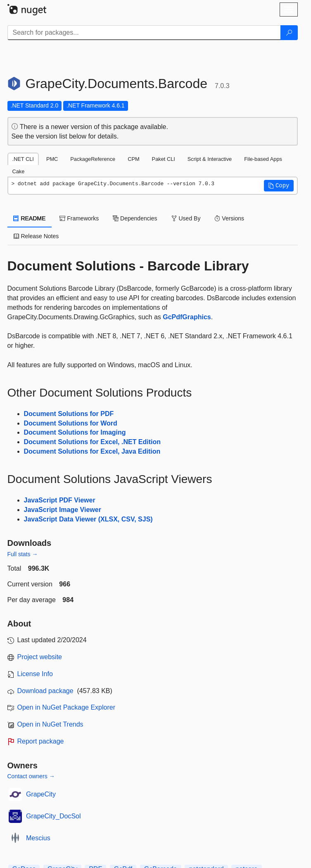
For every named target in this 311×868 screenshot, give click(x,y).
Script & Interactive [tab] (210, 159)
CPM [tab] (133, 159)
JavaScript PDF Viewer (60, 500)
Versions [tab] (229, 218)
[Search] (289, 33)
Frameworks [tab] (79, 218)
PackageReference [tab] (93, 159)
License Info (35, 674)
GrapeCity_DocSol (53, 816)
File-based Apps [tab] (263, 159)
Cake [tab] (19, 171)
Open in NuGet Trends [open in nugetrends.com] (50, 724)
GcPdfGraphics (187, 317)
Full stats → (23, 554)
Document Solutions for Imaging (75, 432)
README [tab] (30, 218)
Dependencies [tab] (135, 218)
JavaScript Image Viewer (63, 510)
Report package (41, 741)
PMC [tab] (52, 159)
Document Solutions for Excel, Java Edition (92, 451)
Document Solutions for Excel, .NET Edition (93, 442)
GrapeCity (41, 794)
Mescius (38, 838)
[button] (279, 186)
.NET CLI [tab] (23, 159)
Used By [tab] (186, 218)
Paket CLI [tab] (164, 159)
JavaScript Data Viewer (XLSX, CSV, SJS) (88, 519)
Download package (45, 691)
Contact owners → (31, 776)
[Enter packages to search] (144, 33)
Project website (40, 657)
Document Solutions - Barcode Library (128, 266)
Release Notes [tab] (36, 236)
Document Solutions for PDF (69, 414)
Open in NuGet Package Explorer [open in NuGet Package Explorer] (66, 707)
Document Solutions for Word (71, 423)
